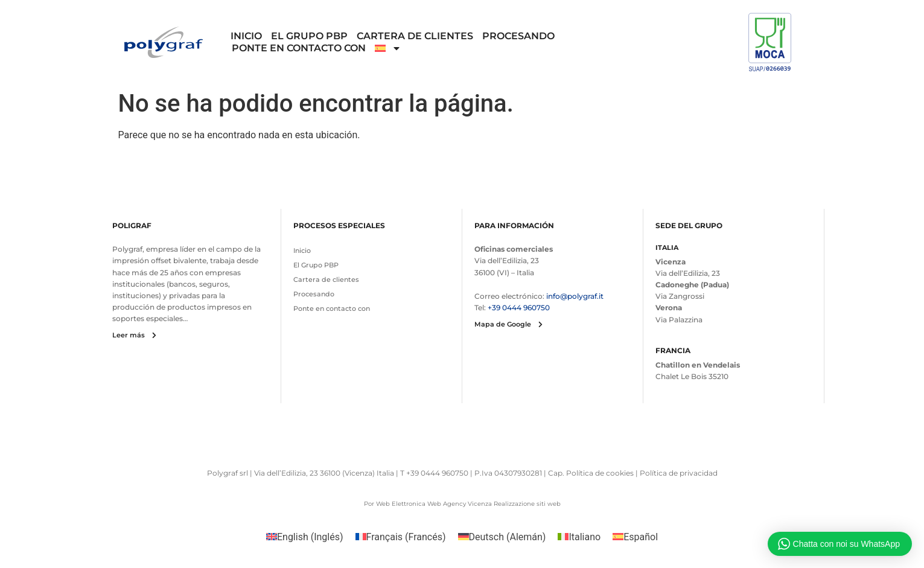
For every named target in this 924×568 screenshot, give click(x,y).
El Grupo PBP (309, 36)
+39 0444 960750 (519, 308)
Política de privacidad (679, 473)
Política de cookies (600, 473)
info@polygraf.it (575, 296)
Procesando (518, 36)
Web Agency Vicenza (460, 504)
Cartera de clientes (415, 36)
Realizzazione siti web (527, 504)
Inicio (246, 36)
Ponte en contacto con (299, 48)
